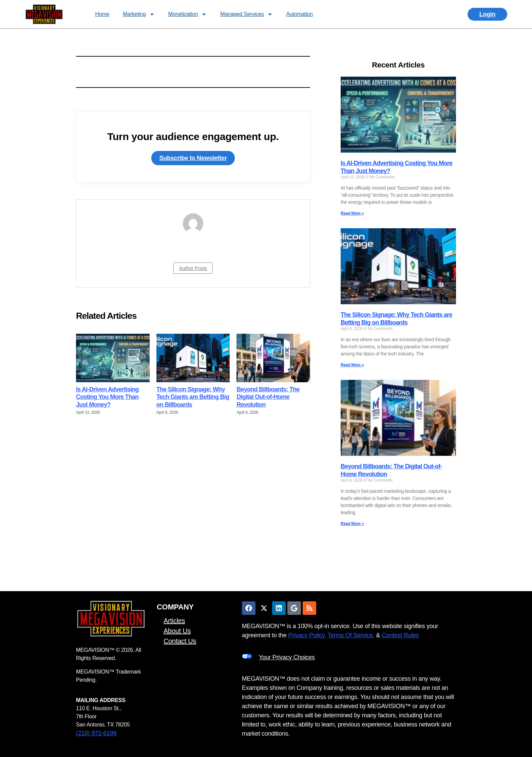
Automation (300, 14)
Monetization (187, 14)
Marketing (139, 14)
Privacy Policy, (307, 635)
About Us (177, 631)
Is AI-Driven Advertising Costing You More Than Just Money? (107, 397)
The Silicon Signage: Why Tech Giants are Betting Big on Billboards (193, 397)
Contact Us (180, 641)
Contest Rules (400, 635)
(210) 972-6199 (96, 733)
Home (102, 14)
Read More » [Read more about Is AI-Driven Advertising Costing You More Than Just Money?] (352, 213)
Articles (174, 621)
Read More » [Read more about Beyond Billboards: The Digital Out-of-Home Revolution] (352, 524)
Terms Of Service (350, 635)
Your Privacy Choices (287, 657)
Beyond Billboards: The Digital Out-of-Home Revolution (268, 397)
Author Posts (193, 268)
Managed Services (246, 14)
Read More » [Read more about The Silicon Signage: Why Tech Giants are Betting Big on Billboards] (352, 365)
